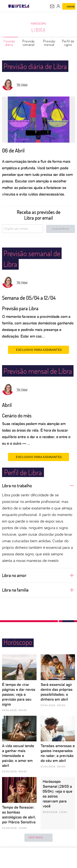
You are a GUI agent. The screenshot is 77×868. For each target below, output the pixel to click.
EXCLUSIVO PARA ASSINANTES (38, 350)
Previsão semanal (29, 43)
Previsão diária (9, 43)
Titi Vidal (22, 85)
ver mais (39, 838)
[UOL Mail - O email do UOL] (52, 6)
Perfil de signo (68, 43)
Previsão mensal (49, 43)
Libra (39, 30)
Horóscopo (38, 23)
